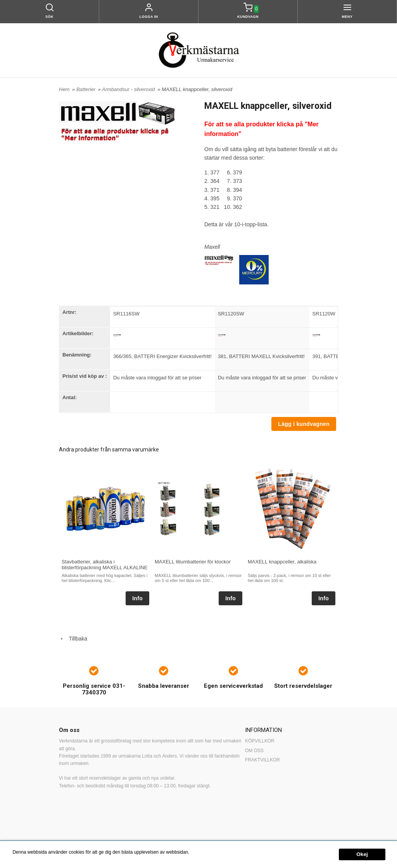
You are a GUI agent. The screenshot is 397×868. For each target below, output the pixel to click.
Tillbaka (73, 639)
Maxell (212, 247)
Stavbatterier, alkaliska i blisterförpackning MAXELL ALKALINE (104, 565)
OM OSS (254, 751)
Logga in (149, 17)
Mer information (207, 852)
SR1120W (324, 314)
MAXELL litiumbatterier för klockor (193, 562)
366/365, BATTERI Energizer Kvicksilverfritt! (162, 356)
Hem (64, 89)
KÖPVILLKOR (260, 741)
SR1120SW (231, 314)
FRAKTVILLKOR (262, 760)
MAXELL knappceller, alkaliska (282, 562)
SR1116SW (126, 314)
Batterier (87, 89)
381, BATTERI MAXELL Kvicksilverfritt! (261, 356)
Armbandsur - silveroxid (129, 89)
